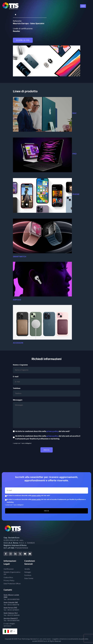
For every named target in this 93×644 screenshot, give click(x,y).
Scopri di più (23, 40)
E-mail (47, 380)
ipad (74, 154)
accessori (18, 343)
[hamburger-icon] (83, 6)
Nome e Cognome (47, 368)
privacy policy (52, 431)
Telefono (47, 392)
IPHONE (76, 194)
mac (74, 113)
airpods (17, 300)
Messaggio (47, 413)
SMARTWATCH (19, 256)
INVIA (47, 450)
